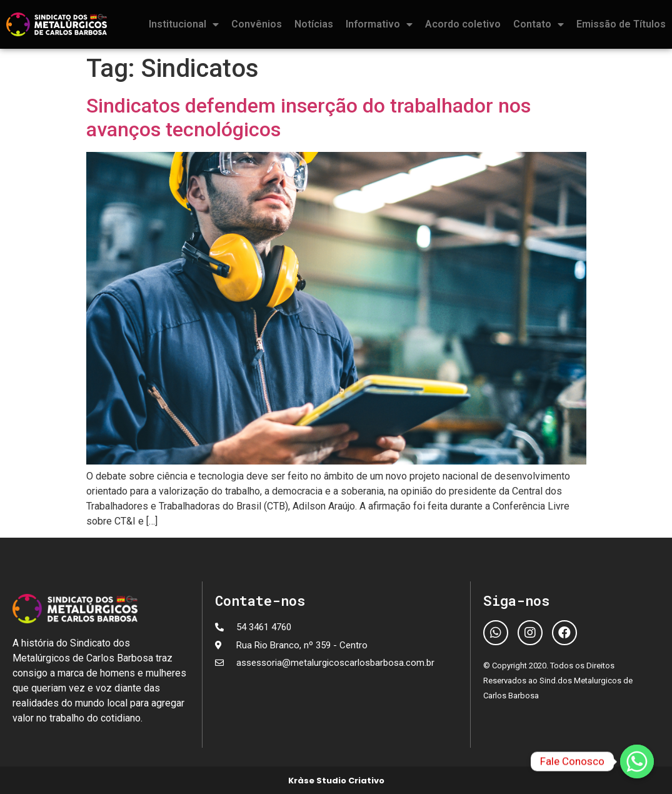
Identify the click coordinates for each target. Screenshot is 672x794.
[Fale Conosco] (637, 761)
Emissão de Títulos (621, 24)
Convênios (257, 24)
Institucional (184, 24)
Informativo (379, 24)
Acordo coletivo (463, 24)
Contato (539, 24)
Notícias (314, 24)
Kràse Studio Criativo (336, 781)
